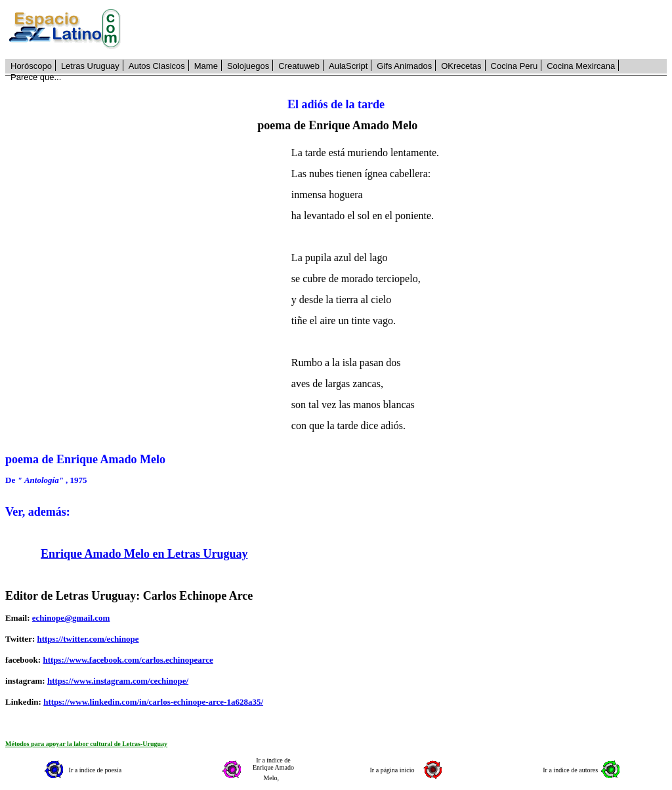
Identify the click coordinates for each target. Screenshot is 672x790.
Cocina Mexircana (581, 66)
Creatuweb (299, 66)
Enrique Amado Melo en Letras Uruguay (144, 554)
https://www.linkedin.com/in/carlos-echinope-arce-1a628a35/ (153, 702)
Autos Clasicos (157, 66)
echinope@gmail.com (71, 618)
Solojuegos (248, 66)
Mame (206, 66)
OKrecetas (461, 66)
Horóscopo (31, 66)
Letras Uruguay (90, 66)
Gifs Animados (404, 66)
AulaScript (348, 66)
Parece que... (36, 77)
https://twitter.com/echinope (88, 639)
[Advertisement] (401, 30)
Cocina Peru (514, 66)
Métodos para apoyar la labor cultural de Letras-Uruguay (86, 744)
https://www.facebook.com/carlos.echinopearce (128, 660)
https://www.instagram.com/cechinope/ (118, 681)
